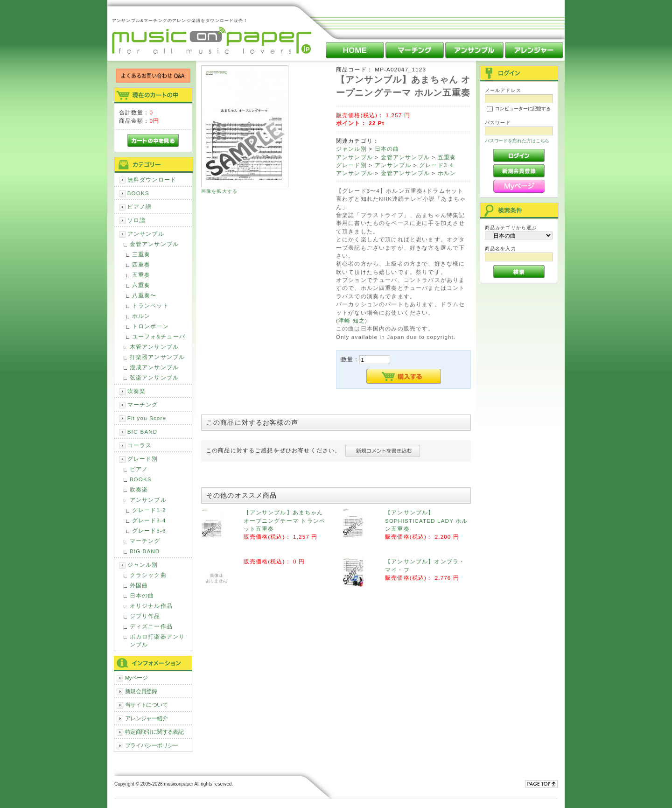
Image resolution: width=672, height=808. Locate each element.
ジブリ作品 (145, 616)
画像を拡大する (219, 191)
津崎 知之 (352, 320)
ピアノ (139, 469)
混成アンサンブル (154, 367)
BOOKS (138, 193)
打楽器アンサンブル (157, 357)
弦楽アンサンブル (154, 377)
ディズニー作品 (151, 626)
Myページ (136, 678)
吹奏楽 (136, 391)
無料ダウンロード (152, 179)
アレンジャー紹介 (146, 718)
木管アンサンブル (154, 347)
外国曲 (139, 585)
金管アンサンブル (154, 244)
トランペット (150, 306)
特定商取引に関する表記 (154, 732)
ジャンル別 (143, 565)
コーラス (140, 445)
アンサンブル (146, 234)
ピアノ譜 (140, 207)
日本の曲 (142, 595)
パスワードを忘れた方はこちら (517, 141)
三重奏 (141, 254)
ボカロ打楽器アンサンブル (157, 640)
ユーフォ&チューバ (159, 336)
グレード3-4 (149, 520)
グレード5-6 (149, 530)
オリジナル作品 (151, 606)
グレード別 (143, 459)
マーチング (143, 404)
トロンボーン (150, 326)
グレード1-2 (149, 510)
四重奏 (141, 264)
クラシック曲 (148, 575)
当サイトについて (146, 705)
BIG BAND (143, 432)
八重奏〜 (144, 295)
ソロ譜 (136, 220)
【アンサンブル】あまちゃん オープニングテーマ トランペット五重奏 (284, 520)
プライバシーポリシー (152, 745)
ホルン (141, 316)
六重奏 (141, 285)
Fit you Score (147, 418)
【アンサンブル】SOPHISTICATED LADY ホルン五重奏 (426, 520)
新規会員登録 (141, 691)
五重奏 (141, 275)
